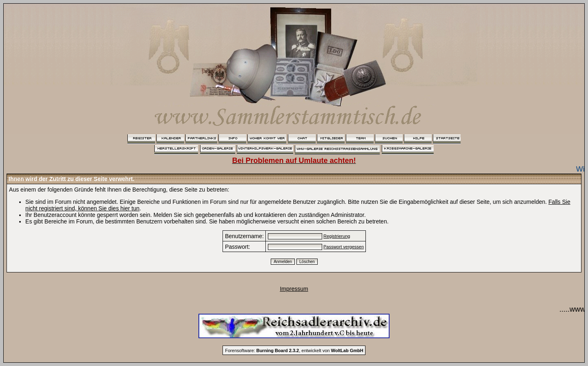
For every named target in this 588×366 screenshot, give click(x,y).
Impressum (294, 289)
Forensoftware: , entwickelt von (294, 350)
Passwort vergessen (344, 247)
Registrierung (337, 236)
